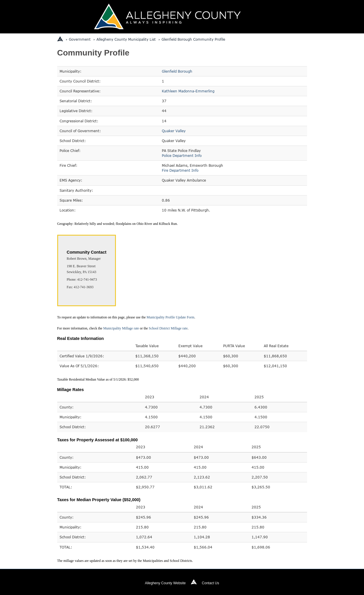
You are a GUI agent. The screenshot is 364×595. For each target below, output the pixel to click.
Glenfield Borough (177, 71)
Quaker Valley (174, 131)
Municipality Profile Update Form (171, 317)
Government (80, 39)
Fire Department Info (180, 170)
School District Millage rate (168, 328)
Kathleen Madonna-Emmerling (188, 91)
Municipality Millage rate (121, 328)
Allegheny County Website (165, 583)
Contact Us (210, 583)
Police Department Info (182, 155)
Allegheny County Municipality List (126, 39)
